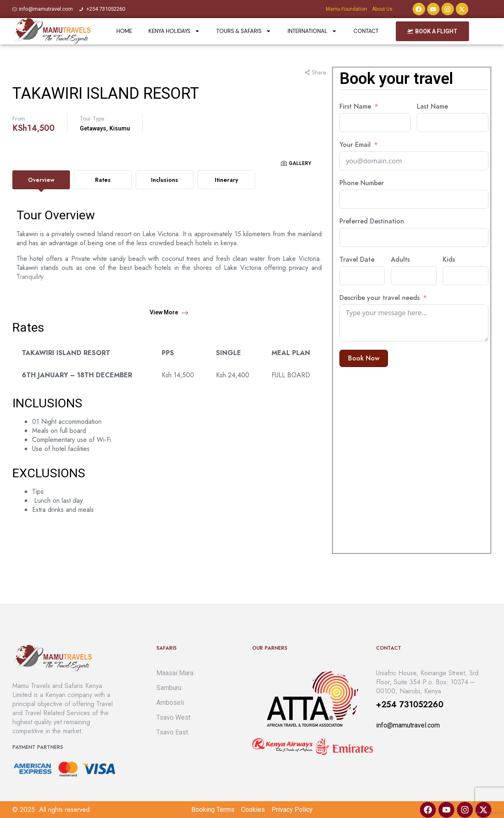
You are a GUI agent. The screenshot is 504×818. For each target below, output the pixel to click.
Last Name (432, 107)
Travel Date (357, 260)
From (19, 119)
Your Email (355, 145)
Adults (400, 260)
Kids (449, 260)
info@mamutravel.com (408, 725)
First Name (355, 107)
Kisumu (120, 128)
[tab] (41, 180)
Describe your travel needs (380, 298)
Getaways (93, 128)
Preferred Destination (372, 221)
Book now (364, 358)
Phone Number (362, 183)
